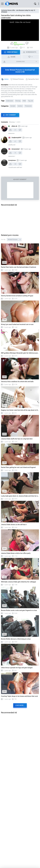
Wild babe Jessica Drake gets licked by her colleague (19, 582)
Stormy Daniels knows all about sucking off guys (17, 296)
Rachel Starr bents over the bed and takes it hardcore (19, 267)
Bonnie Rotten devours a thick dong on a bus (16, 639)
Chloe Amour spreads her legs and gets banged (17, 668)
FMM (24, 101)
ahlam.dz (14, 126)
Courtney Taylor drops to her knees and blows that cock (19, 696)
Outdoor (20, 106)
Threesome (28, 106)
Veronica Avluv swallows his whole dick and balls (17, 382)
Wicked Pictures (18, 79)
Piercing (18, 101)
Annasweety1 (16, 149)
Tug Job (30, 101)
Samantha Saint (33, 79)
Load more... (20, 705)
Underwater (10, 101)
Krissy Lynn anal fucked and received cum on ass (17, 324)
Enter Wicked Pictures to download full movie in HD (20, 71)
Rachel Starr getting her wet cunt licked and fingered (18, 467)
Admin (6, 79)
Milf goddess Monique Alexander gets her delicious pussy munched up (20, 353)
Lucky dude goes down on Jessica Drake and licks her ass (20, 496)
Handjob (13, 106)
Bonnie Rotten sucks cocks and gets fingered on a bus (19, 610)
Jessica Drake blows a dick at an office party (16, 553)
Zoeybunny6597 (16, 138)
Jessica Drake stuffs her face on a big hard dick (17, 439)
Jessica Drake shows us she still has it (14, 525)
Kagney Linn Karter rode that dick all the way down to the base (20, 410)
